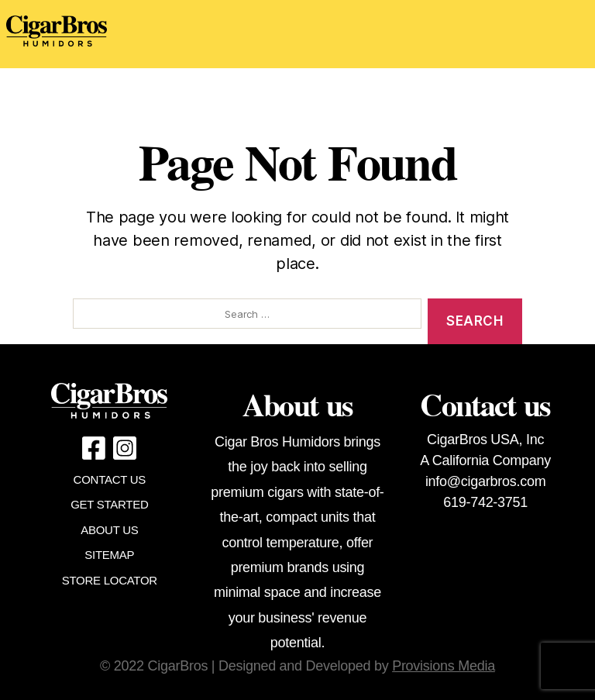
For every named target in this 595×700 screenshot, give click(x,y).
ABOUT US (109, 530)
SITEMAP (109, 555)
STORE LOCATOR (110, 580)
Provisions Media (444, 666)
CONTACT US (110, 479)
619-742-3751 (485, 502)
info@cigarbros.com (485, 481)
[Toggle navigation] (390, 34)
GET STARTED (109, 504)
